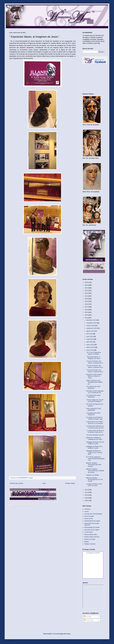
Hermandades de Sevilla (92, 527)
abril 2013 (90, 342)
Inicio (44, 483)
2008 (87, 501)
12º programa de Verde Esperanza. (93, 396)
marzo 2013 (90, 345)
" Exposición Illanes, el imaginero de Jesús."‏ (93, 358)
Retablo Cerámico (90, 544)
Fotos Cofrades (89, 516)
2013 (87, 318)
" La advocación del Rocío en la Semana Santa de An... (95, 431)
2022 (87, 293)
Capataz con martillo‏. (93, 475)
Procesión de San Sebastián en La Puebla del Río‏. (95, 392)
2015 (87, 312)
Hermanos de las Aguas (92, 530)
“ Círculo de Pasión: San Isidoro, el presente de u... (95, 362)
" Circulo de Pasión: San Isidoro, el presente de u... (95, 366)
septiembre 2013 (92, 328)
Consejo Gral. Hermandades (93, 514)
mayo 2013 (90, 339)
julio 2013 (90, 334)
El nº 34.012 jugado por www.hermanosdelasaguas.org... (95, 459)
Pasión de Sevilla (90, 539)
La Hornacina (88, 532)
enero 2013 (90, 350)
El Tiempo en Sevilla (93, 553)
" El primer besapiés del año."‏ (95, 435)
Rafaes (87, 542)
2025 (87, 285)
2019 (87, 301)
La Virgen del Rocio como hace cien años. (94, 485)
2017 (87, 307)
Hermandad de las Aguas (92, 521)
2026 (87, 282)
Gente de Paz (89, 519)
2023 (87, 291)
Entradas (88, 617)
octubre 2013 (91, 326)
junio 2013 (90, 337)
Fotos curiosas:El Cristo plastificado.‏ (93, 409)
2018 (87, 304)
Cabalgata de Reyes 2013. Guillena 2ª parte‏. (94, 447)
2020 (87, 299)
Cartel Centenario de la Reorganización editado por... (94, 382)
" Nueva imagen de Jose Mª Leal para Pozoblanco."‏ (95, 401)
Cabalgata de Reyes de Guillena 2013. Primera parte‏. (94, 452)
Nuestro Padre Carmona (92, 537)
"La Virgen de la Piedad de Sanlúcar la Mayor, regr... (95, 418)
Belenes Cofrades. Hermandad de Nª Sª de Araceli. (94, 480)
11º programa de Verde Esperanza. (93, 414)
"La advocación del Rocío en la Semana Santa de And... (95, 427)
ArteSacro (87, 509)
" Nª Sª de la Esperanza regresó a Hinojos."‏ (93, 353)
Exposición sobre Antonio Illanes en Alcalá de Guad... (94, 376)
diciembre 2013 (91, 320)
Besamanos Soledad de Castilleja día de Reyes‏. (94, 438)
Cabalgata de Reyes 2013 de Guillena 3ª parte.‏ (95, 443)
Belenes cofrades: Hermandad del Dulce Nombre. (94, 465)
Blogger (68, 634)
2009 (87, 498)
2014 (87, 315)
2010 (87, 495)
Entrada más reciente (17, 483)
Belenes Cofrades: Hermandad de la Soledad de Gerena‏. (95, 471)
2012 (87, 490)
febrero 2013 (91, 347)
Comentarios (89, 620)
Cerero (86, 512)
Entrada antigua (70, 483)
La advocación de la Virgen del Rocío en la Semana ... (95, 423)
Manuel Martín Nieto (91, 535)
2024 (87, 288)
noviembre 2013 (92, 323)
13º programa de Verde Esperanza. (93, 387)
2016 (87, 310)
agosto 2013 (90, 331)
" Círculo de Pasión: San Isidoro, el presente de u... (95, 371)
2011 (87, 492)
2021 (87, 296)
